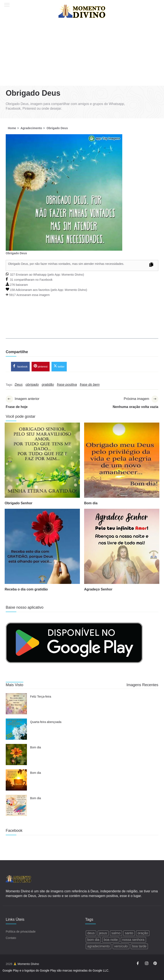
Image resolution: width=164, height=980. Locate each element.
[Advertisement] (82, 54)
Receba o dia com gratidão (26, 590)
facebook (20, 366)
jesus (103, 933)
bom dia (93, 940)
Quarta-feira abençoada (46, 723)
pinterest (41, 366)
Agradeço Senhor (98, 590)
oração (143, 933)
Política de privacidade (21, 932)
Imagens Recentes (142, 685)
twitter (59, 366)
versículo (121, 946)
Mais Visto (15, 685)
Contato (11, 938)
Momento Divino (72, 275)
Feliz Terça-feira (41, 697)
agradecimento (99, 946)
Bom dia (91, 504)
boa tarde (139, 946)
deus (91, 933)
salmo (116, 933)
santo (129, 933)
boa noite (111, 940)
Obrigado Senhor (19, 504)
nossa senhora (133, 940)
